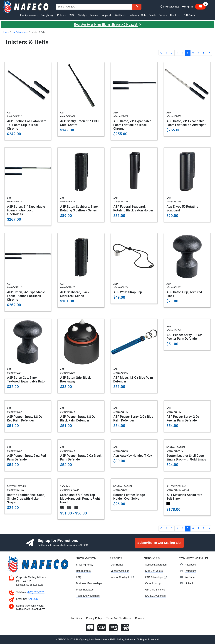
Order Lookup (153, 583)
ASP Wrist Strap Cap (128, 292)
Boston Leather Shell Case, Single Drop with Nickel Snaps (26, 499)
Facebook (190, 565)
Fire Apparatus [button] (28, 15)
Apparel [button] (106, 15)
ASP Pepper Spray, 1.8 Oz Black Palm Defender (78, 419)
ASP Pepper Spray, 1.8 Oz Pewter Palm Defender (184, 337)
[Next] (209, 53)
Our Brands (117, 565)
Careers (140, 618)
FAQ (79, 577)
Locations (76, 618)
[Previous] (161, 53)
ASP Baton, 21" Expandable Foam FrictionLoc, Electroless (26, 210)
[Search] (137, 7)
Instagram (190, 571)
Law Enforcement (20, 32)
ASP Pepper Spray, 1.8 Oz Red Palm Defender (25, 419)
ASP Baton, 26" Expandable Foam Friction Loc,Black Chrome (26, 296)
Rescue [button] (94, 15)
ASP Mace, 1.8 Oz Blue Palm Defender (133, 380)
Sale (144, 15)
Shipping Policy (85, 565)
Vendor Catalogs (120, 571)
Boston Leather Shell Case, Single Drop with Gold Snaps (186, 458)
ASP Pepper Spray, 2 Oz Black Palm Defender (81, 458)
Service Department (156, 565)
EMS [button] (71, 15)
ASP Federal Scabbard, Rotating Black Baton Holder (133, 208)
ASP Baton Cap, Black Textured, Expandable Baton (27, 380)
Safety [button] (82, 15)
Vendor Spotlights (122, 577)
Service (163, 15)
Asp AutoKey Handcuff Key (133, 456)
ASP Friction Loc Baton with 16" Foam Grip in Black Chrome (27, 125)
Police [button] (61, 15)
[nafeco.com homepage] (26, 6)
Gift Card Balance (155, 590)
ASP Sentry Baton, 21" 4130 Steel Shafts (79, 123)
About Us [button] (175, 15)
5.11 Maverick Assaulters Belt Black (184, 497)
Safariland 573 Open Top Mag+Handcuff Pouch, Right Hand (80, 499)
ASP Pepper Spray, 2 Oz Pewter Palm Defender (183, 419)
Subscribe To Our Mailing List (159, 543)
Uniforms (134, 15)
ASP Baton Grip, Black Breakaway (75, 380)
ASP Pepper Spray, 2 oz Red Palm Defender (26, 458)
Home (6, 32)
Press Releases (85, 590)
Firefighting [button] (47, 15)
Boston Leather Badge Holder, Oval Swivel (129, 497)
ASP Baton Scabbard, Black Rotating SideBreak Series (79, 208)
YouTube (190, 577)
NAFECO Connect (155, 596)
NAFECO (33, 599)
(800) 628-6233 (36, 592)
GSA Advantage (156, 577)
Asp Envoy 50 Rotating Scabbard (182, 208)
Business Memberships (89, 583)
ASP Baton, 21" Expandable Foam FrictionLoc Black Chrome (132, 125)
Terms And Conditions (119, 618)
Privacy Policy (94, 618)
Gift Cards (189, 15)
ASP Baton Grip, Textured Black (184, 294)
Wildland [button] (120, 15)
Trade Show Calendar (88, 596)
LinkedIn (190, 583)
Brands (152, 15)
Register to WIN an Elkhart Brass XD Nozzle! (108, 24)
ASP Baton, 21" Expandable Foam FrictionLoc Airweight (186, 123)
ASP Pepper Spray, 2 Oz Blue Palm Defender (133, 419)
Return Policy (83, 571)
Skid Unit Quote (154, 571)
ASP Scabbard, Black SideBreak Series (75, 294)
